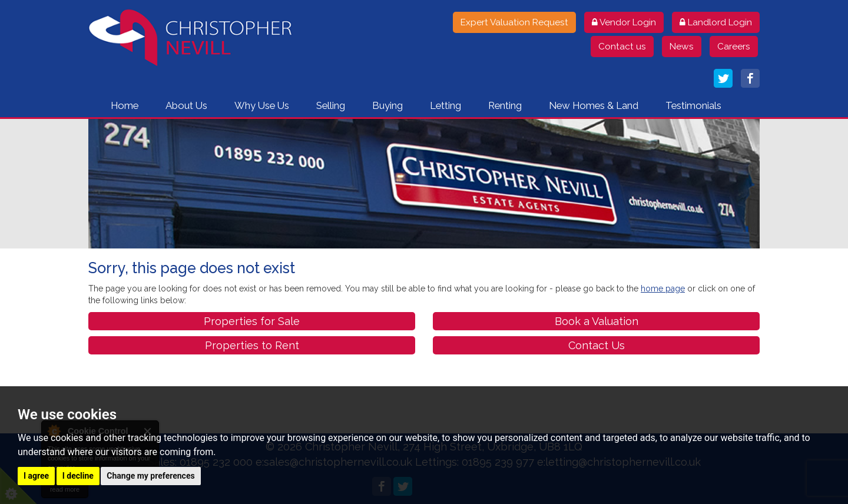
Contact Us (597, 345)
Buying (387, 105)
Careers (734, 47)
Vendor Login (624, 22)
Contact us (622, 47)
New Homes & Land (594, 105)
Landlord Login (716, 22)
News (682, 47)
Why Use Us (262, 105)
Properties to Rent (252, 345)
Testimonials (693, 105)
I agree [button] (36, 476)
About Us (186, 105)
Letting (445, 105)
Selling (331, 105)
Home (125, 105)
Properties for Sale (252, 321)
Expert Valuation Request (514, 22)
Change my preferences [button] (150, 476)
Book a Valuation (597, 321)
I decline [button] (78, 476)
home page (663, 289)
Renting (505, 105)
